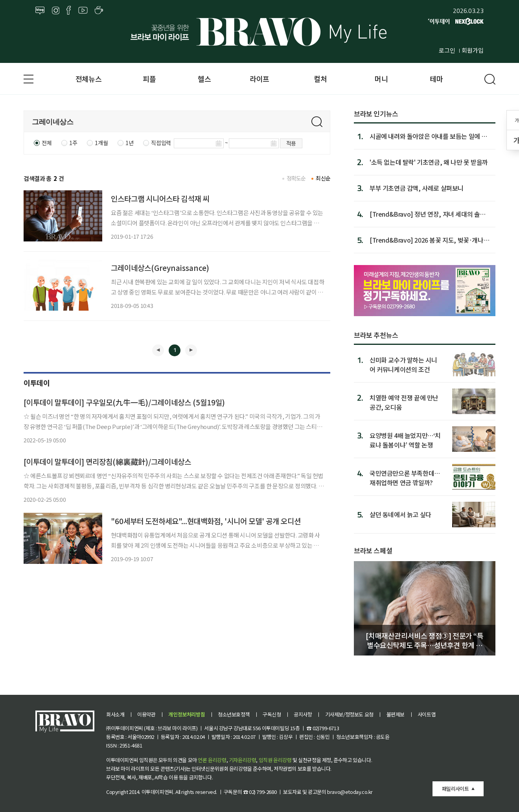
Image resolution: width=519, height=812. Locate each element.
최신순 (323, 178)
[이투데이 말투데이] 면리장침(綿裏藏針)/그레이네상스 (107, 461)
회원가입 (473, 50)
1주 (73, 143)
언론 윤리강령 (212, 760)
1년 (129, 143)
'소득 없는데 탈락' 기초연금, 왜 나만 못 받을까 (429, 162)
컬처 (320, 79)
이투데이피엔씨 (157, 792)
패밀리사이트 (455, 789)
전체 (47, 143)
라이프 (259, 79)
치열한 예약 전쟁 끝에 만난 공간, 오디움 (404, 402)
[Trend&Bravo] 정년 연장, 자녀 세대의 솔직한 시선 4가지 (431, 214)
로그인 (447, 50)
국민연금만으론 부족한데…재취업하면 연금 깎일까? (405, 478)
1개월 (101, 143)
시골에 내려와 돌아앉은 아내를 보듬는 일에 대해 (428, 136)
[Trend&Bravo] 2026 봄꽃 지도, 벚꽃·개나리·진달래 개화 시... (429, 240)
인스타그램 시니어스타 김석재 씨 (160, 198)
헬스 (204, 79)
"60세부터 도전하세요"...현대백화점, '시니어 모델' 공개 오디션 (206, 521)
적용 (291, 143)
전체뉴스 (88, 79)
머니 (381, 79)
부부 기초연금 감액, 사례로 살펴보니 (417, 188)
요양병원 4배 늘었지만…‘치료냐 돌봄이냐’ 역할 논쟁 (405, 440)
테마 (436, 79)
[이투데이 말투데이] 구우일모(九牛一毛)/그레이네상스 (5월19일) (124, 402)
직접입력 (161, 143)
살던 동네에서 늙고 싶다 (400, 514)
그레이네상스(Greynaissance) (160, 268)
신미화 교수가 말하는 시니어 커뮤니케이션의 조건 (403, 364)
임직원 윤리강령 (275, 760)
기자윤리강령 (243, 760)
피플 (149, 79)
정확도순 (296, 178)
